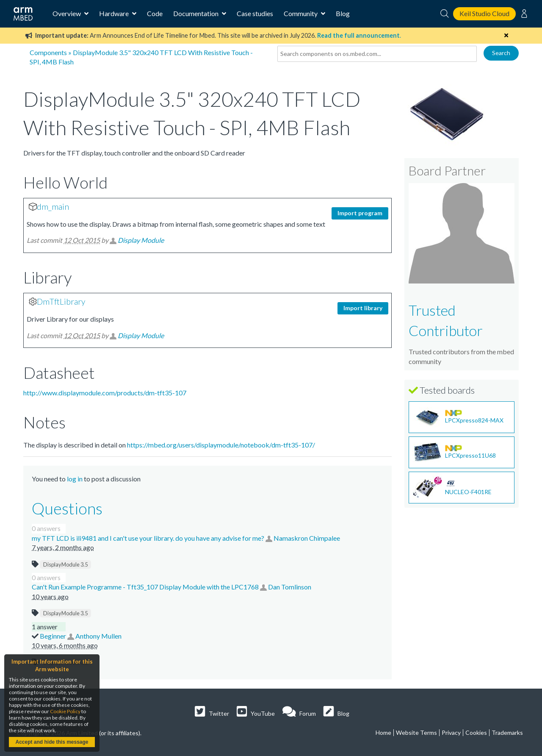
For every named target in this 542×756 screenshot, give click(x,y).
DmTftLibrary (61, 302)
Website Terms (416, 732)
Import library (363, 308)
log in (75, 479)
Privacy (451, 732)
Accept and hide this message (52, 742)
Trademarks (507, 732)
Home (383, 732)
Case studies (255, 13)
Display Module (141, 240)
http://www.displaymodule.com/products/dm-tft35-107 (105, 393)
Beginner (54, 636)
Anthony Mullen (98, 636)
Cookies (476, 732)
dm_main (53, 207)
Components (48, 52)
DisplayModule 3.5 (65, 564)
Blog (343, 13)
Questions (67, 508)
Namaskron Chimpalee (307, 538)
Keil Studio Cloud (484, 13)
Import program (360, 213)
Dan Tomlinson (290, 587)
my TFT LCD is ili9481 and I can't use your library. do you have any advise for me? (149, 538)
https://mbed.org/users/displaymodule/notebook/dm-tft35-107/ (221, 445)
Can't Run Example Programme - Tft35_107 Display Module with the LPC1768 (146, 587)
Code (155, 13)
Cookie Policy (65, 711)
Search (501, 53)
